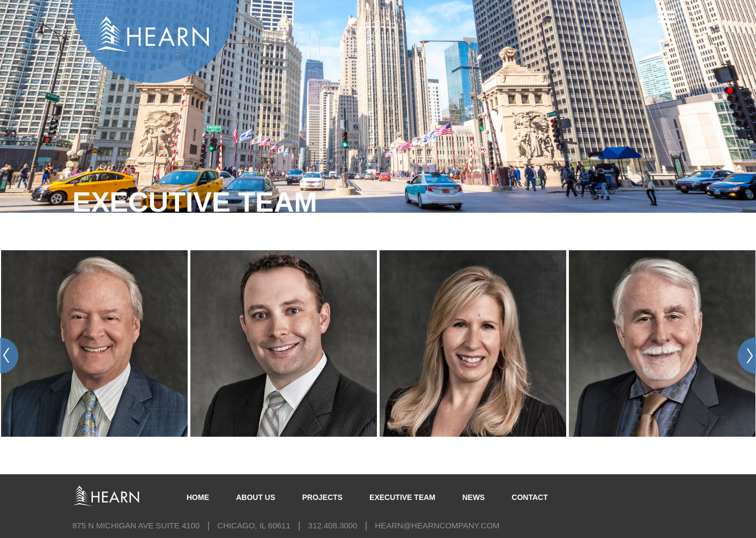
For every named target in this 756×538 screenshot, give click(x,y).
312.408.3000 (333, 525)
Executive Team (402, 497)
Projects (322, 497)
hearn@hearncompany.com (437, 525)
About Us (255, 497)
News (473, 497)
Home (198, 497)
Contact (529, 497)
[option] (95, 335)
